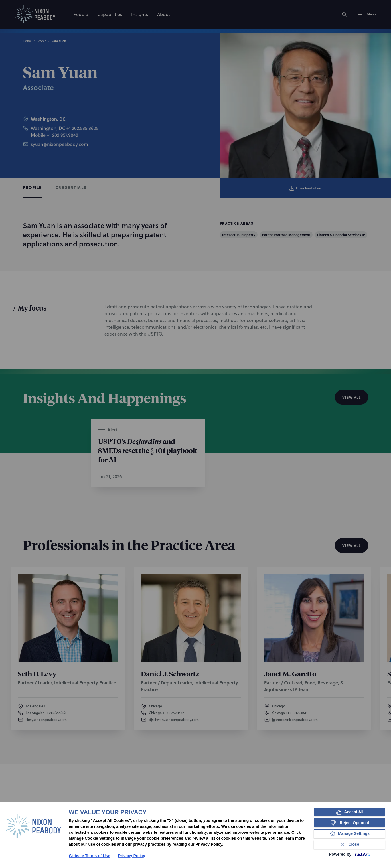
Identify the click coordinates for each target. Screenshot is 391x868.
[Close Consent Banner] (349, 844)
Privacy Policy (132, 856)
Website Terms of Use (89, 856)
